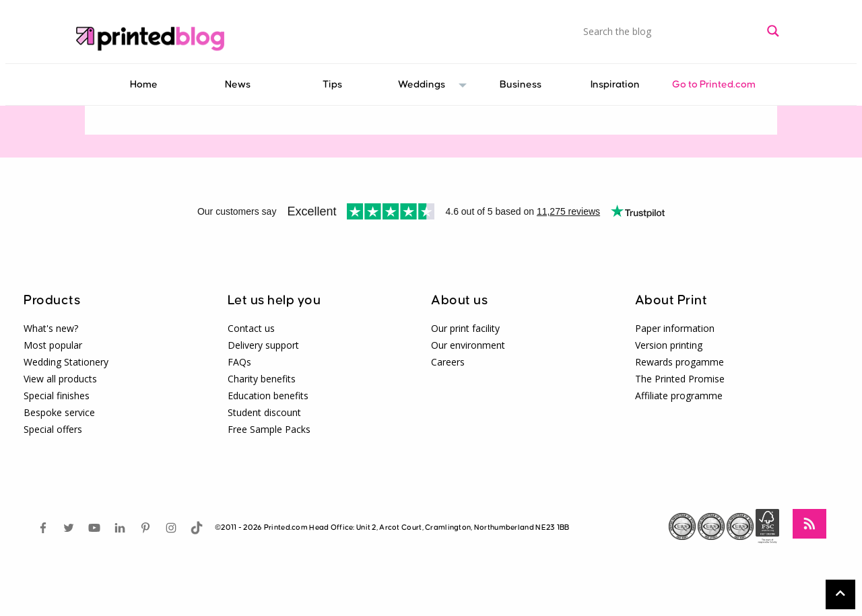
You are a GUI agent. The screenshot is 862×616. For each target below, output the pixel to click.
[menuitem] (143, 84)
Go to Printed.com (714, 84)
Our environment (468, 345)
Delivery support (263, 345)
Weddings (424, 84)
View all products (60, 379)
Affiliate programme (679, 396)
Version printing (669, 345)
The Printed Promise (680, 379)
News (238, 84)
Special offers (53, 429)
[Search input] (672, 31)
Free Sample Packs (269, 429)
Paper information (675, 328)
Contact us (251, 328)
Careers (448, 362)
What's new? (51, 328)
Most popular (53, 345)
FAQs (239, 362)
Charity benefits (262, 379)
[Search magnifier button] (773, 31)
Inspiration (615, 84)
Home (144, 84)
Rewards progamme (679, 362)
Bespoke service (59, 412)
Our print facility (465, 328)
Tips (332, 84)
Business (521, 84)
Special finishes (57, 396)
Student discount (264, 412)
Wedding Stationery (66, 362)
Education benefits (268, 396)
